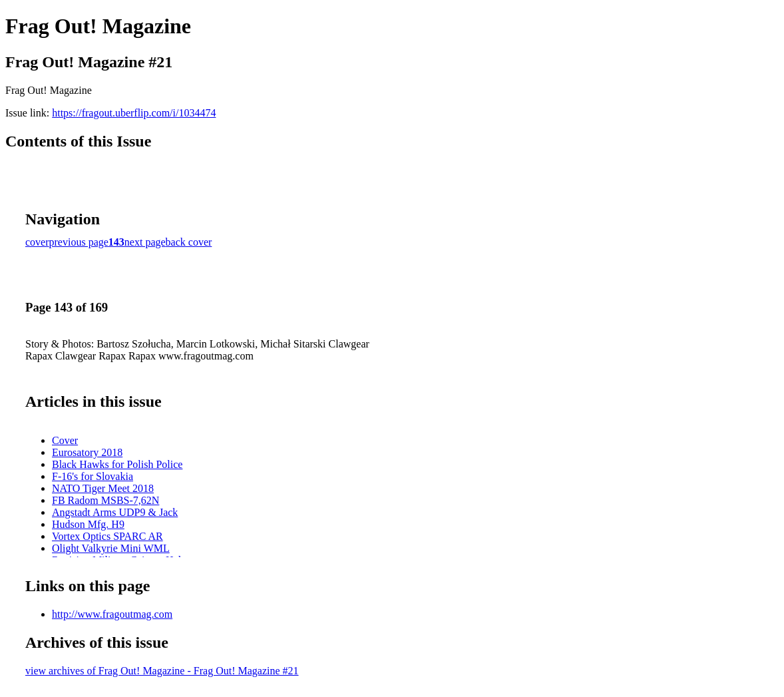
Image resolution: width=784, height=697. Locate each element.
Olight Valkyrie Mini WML (111, 548)
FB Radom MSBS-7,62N (105, 500)
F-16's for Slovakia (93, 476)
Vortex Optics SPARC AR (107, 536)
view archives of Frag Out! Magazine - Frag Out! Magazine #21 (162, 671)
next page (145, 242)
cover (37, 242)
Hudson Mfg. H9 (88, 524)
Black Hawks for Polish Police (117, 464)
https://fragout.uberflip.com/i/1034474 (134, 113)
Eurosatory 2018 (87, 452)
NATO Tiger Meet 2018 (103, 488)
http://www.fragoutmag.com (112, 614)
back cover (189, 242)
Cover (65, 440)
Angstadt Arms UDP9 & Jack (115, 512)
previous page (79, 242)
